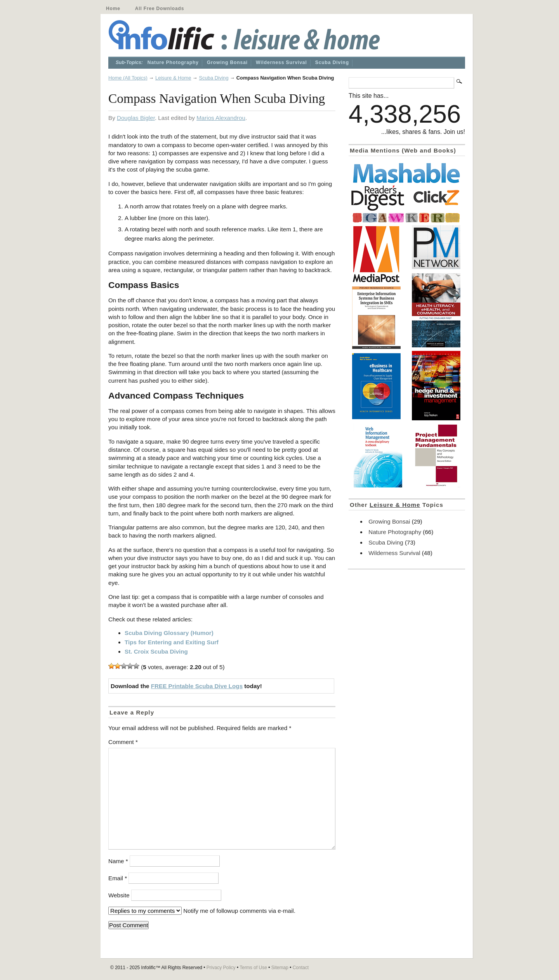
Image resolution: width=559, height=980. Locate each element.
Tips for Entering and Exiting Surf (172, 642)
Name (118, 861)
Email (118, 878)
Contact (301, 968)
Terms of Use (253, 968)
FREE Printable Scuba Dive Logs (197, 686)
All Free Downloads (160, 9)
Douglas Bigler (136, 118)
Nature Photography (173, 62)
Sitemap (280, 968)
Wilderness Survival (281, 62)
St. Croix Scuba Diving (156, 651)
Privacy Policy (221, 968)
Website (119, 895)
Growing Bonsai (227, 62)
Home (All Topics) (128, 78)
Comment (123, 742)
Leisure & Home (173, 78)
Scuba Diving (332, 62)
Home (113, 9)
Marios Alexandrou (221, 118)
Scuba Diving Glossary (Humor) (169, 633)
